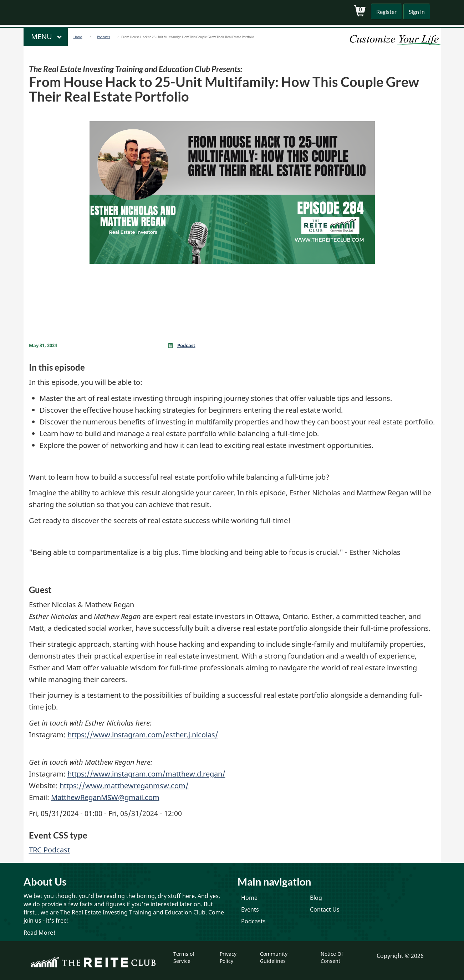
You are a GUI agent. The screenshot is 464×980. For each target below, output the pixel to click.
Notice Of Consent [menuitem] (332, 957)
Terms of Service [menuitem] (184, 957)
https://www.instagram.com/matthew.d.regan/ (146, 774)
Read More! (39, 933)
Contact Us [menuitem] (325, 909)
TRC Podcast (49, 850)
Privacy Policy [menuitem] (228, 957)
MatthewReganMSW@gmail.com (105, 797)
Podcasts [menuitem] (253, 921)
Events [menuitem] (250, 909)
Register (384, 12)
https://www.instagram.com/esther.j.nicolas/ (143, 735)
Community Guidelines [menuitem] (274, 957)
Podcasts (103, 37)
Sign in (416, 12)
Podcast (186, 345)
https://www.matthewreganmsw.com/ (124, 786)
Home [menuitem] (249, 898)
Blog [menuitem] (316, 898)
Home (78, 37)
